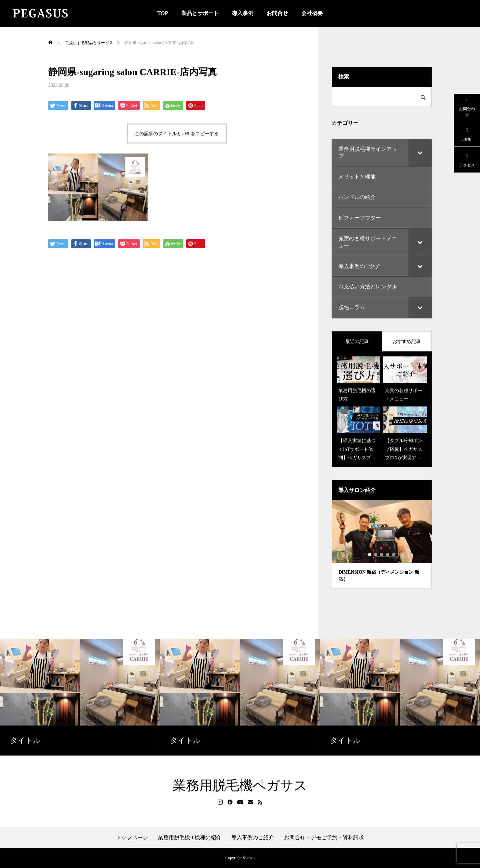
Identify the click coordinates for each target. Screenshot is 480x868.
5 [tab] (394, 555)
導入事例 (243, 13)
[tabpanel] (382, 544)
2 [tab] (376, 555)
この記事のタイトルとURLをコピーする (177, 133)
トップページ (132, 838)
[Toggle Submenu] (420, 153)
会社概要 (312, 13)
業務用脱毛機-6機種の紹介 (189, 838)
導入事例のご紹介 (253, 838)
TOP (163, 13)
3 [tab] (382, 555)
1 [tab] (370, 555)
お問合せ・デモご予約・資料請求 (324, 838)
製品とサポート (200, 13)
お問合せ (277, 13)
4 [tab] (388, 555)
